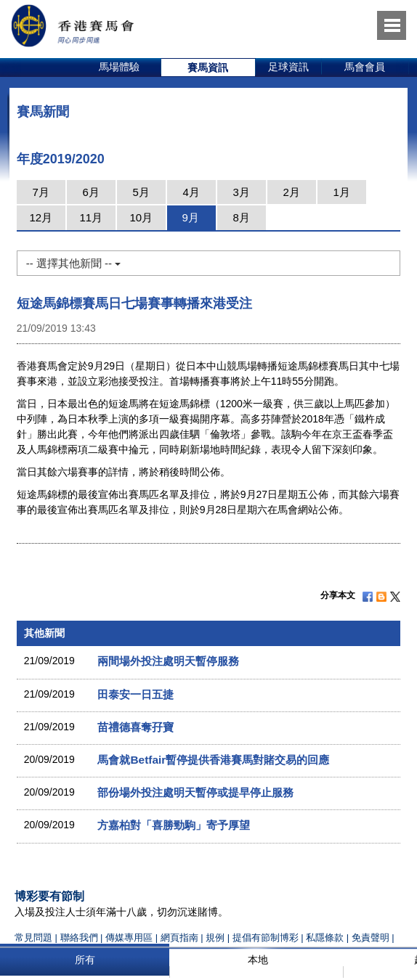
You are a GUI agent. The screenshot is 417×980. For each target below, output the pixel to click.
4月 (191, 192)
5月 (141, 192)
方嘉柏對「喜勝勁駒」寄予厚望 (174, 825)
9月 (191, 217)
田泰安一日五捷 (135, 694)
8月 (242, 217)
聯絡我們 (79, 938)
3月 (242, 192)
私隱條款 (325, 938)
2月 (292, 192)
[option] (120, 68)
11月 (91, 217)
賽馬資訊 (208, 68)
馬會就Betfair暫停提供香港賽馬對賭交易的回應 (213, 760)
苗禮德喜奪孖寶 (135, 727)
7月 (41, 192)
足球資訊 (288, 67)
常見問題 (33, 938)
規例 (216, 938)
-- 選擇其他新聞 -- (73, 263)
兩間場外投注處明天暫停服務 (168, 661)
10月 (141, 217)
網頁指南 (179, 938)
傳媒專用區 (129, 938)
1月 (342, 192)
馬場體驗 (119, 67)
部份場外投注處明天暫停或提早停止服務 (195, 792)
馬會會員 (365, 67)
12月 (41, 217)
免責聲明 (371, 938)
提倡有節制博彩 (266, 938)
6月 (91, 192)
